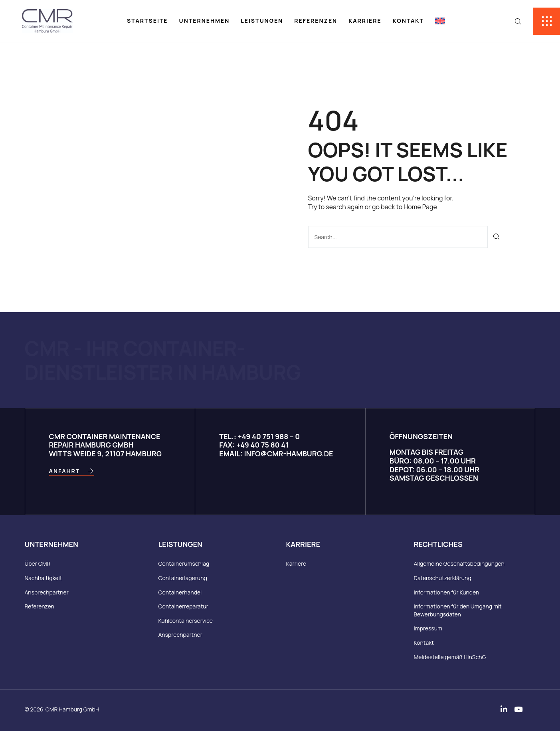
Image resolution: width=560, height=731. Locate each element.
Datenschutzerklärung (443, 578)
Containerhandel (180, 592)
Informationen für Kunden (447, 592)
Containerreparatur (183, 606)
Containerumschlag (184, 564)
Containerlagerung (183, 578)
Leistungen (262, 21)
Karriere (365, 21)
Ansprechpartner (47, 592)
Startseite (147, 21)
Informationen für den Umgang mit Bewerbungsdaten (458, 610)
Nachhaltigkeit (44, 578)
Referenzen (316, 21)
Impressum (428, 628)
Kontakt (408, 21)
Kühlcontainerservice (186, 621)
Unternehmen (205, 21)
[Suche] (497, 237)
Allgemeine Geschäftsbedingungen (459, 564)
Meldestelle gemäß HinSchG (450, 657)
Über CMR (38, 564)
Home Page (420, 207)
